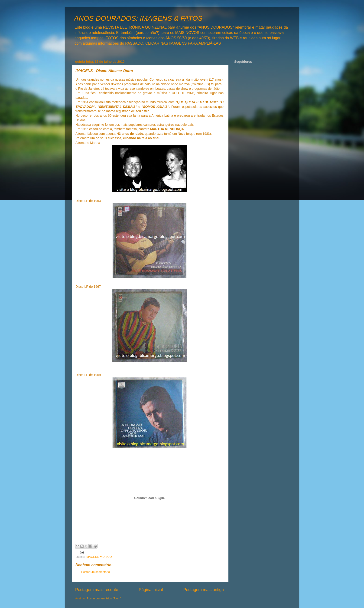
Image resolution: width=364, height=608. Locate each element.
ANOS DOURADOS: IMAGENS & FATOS (138, 18)
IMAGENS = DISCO (99, 557)
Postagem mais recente (97, 590)
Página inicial (151, 590)
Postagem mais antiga (204, 590)
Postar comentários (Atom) (104, 598)
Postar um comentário (96, 572)
